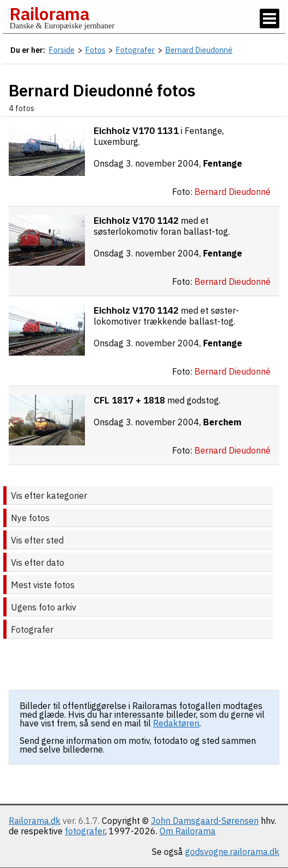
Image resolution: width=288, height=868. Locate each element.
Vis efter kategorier (49, 496)
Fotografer (32, 629)
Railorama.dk (35, 821)
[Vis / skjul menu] (269, 19)
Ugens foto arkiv (44, 607)
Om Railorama (188, 831)
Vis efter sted (37, 540)
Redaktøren (176, 723)
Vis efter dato (38, 563)
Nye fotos (30, 518)
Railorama (49, 14)
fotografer (85, 831)
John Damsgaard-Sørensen (205, 821)
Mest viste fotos (43, 585)
